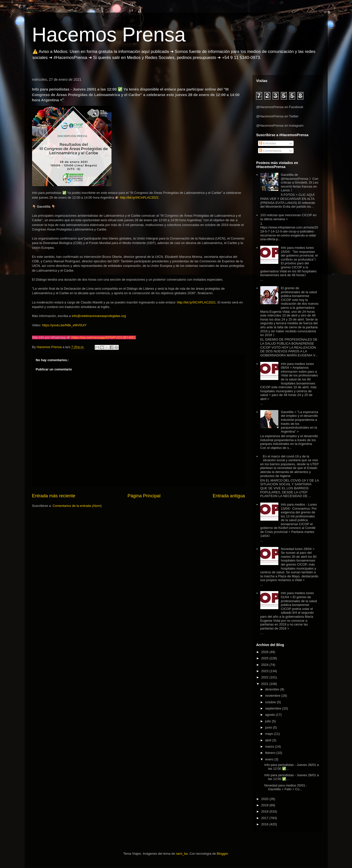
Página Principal (144, 496)
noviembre (273, 696)
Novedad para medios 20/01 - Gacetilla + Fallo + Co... (286, 787)
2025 (265, 658)
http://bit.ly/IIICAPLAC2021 (139, 198)
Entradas (268, 143)
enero (270, 759)
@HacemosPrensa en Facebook (280, 107)
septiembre (274, 708)
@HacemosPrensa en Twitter (277, 116)
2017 (265, 818)
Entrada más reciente (54, 496)
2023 (265, 671)
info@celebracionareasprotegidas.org (99, 316)
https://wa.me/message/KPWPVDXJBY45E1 (104, 337)
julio (268, 721)
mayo (269, 734)
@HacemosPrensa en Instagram (280, 126)
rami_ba (182, 854)
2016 (265, 824)
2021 (265, 684)
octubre (271, 702)
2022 (265, 677)
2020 (265, 799)
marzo (270, 746)
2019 (265, 805)
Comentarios (270, 151)
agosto (270, 715)
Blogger (222, 854)
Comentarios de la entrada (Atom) (77, 506)
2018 (265, 811)
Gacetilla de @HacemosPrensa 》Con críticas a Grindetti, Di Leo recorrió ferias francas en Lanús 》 (300, 182)
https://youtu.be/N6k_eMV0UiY (64, 325)
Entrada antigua (229, 496)
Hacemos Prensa (109, 34)
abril (269, 740)
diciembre (273, 689)
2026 (265, 652)
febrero (271, 753)
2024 (265, 665)
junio (269, 727)
